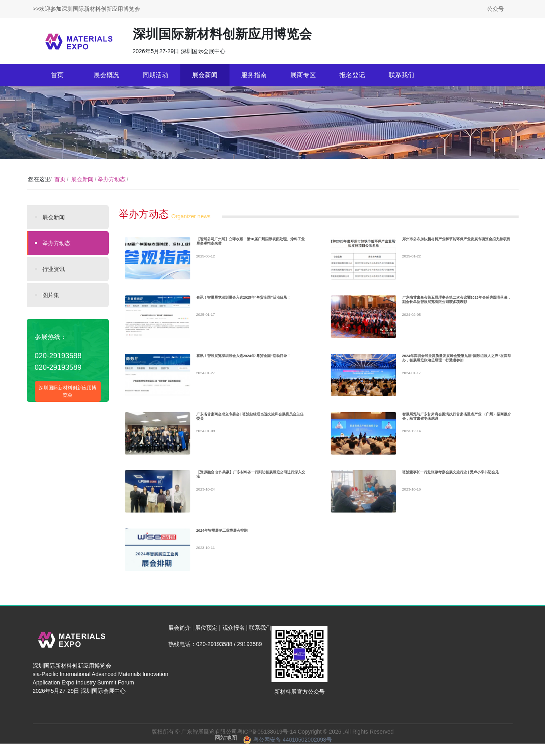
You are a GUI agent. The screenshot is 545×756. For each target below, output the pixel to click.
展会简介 (180, 640)
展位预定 (206, 640)
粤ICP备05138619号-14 (267, 744)
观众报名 (234, 640)
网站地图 (226, 750)
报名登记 (352, 75)
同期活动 (156, 75)
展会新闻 (205, 75)
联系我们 (401, 75)
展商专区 (303, 75)
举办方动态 (112, 179)
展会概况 (106, 75)
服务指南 (254, 75)
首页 (57, 75)
